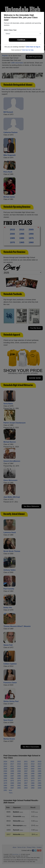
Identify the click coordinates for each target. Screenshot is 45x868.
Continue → (22, 40)
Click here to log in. (33, 47)
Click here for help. (28, 50)
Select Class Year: (10, 30)
